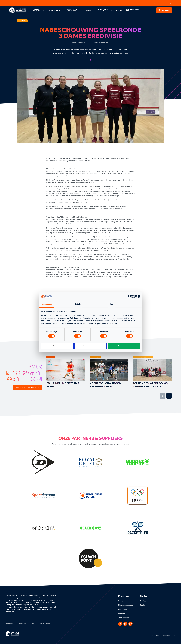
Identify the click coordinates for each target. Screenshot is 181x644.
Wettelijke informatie (16, 623)
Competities (125, 609)
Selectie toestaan (91, 346)
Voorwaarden (45, 623)
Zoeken (144, 605)
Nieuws (119, 10)
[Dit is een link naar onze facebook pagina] (120, 624)
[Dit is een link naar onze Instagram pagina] (130, 624)
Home (122, 601)
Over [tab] (112, 304)
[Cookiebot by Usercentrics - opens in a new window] (130, 296)
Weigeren (57, 346)
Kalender (123, 613)
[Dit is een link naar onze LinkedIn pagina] (125, 624)
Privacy (32, 623)
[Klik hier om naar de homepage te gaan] (17, 10)
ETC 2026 (148, 3)
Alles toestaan (124, 346)
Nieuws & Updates (127, 605)
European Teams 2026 (133, 10)
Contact (145, 601)
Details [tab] (78, 304)
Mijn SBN (164, 10)
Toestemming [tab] (46, 304)
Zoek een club (125, 618)
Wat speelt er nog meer (28, 387)
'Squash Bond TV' (163, 3)
